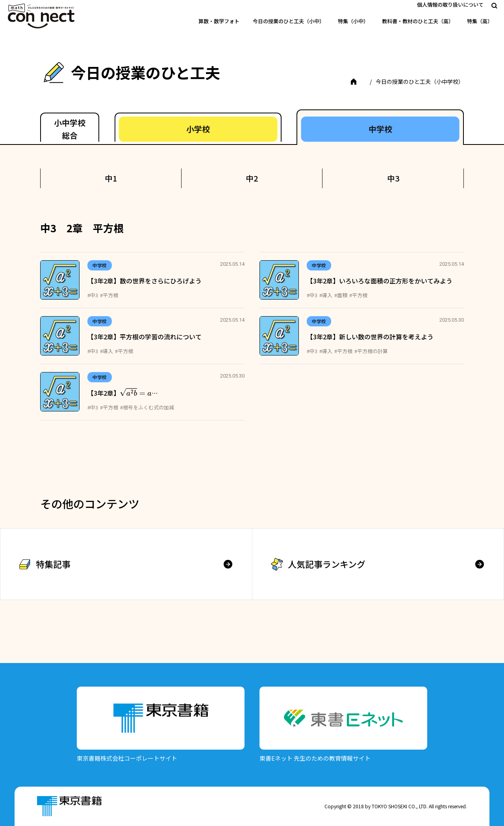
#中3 (93, 295)
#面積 (341, 295)
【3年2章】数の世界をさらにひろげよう (145, 281)
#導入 (326, 295)
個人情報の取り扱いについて (450, 5)
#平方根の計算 (371, 351)
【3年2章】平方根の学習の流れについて (145, 337)
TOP (359, 81)
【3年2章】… (122, 393)
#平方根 (109, 295)
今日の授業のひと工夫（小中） (289, 21)
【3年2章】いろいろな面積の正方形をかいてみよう (380, 281)
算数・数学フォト (219, 21)
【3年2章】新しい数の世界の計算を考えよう (370, 337)
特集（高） (480, 21)
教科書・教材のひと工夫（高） (418, 21)
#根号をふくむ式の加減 (147, 407)
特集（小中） (353, 21)
